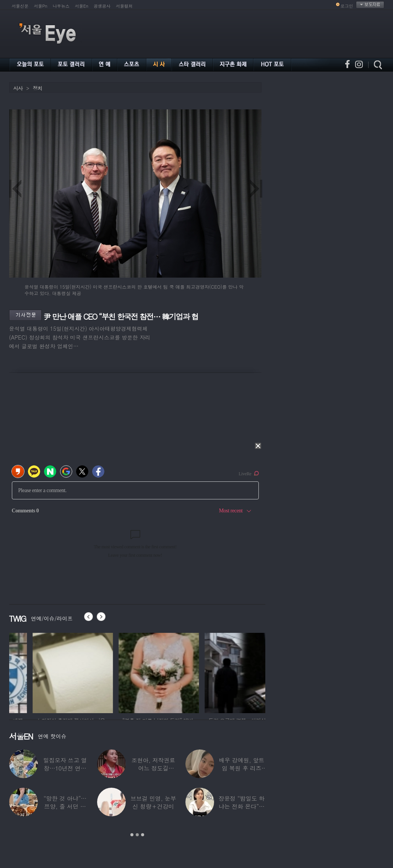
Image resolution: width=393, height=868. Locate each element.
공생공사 (102, 6)
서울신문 (20, 6)
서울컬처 (124, 6)
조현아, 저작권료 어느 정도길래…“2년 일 (153, 768)
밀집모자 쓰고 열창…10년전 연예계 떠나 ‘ (65, 768)
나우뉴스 (61, 6)
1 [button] (132, 835)
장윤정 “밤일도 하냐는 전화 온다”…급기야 (242, 806)
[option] (49, 672)
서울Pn (41, 6)
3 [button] (143, 835)
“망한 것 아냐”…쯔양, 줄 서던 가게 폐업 (65, 806)
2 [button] (137, 835)
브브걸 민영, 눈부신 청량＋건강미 (153, 802)
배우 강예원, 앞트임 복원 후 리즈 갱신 (241, 768)
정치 (37, 88)
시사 (18, 88)
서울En (82, 6)
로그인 (347, 6)
